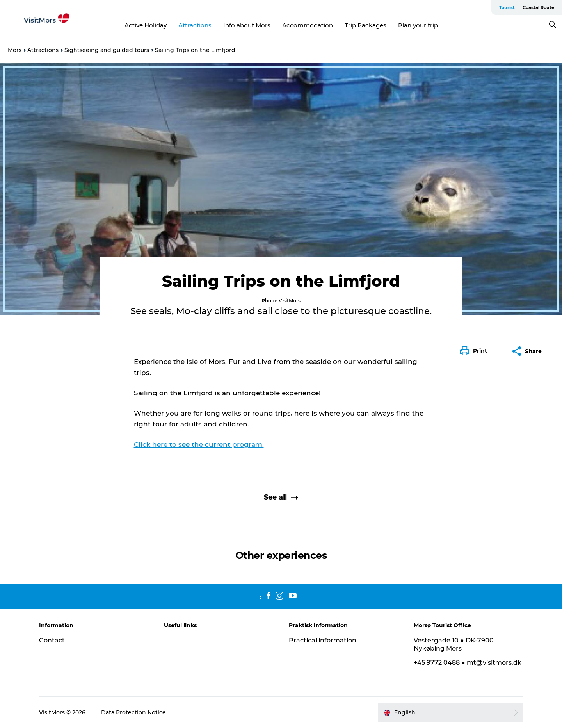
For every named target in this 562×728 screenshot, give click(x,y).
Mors (15, 50)
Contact (52, 640)
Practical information (323, 640)
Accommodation (308, 25)
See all (281, 497)
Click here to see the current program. (199, 444)
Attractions (195, 25)
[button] (476, 351)
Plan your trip (418, 25)
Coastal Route (538, 7)
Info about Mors (247, 25)
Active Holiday (146, 25)
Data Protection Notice (133, 712)
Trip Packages (365, 25)
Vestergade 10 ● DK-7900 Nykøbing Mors (454, 644)
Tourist (507, 7)
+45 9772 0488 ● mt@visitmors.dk (468, 663)
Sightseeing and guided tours (107, 50)
